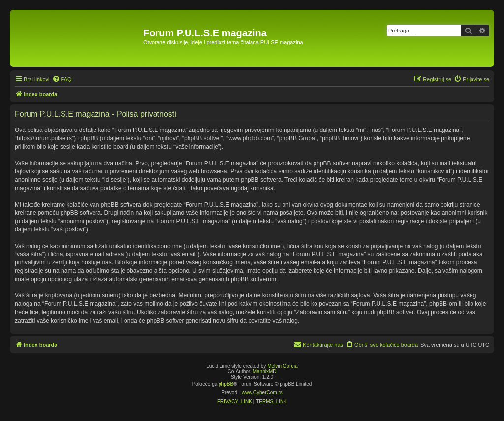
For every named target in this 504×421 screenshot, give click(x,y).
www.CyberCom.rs (262, 393)
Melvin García (283, 366)
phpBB (226, 384)
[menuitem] (62, 79)
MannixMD (265, 372)
